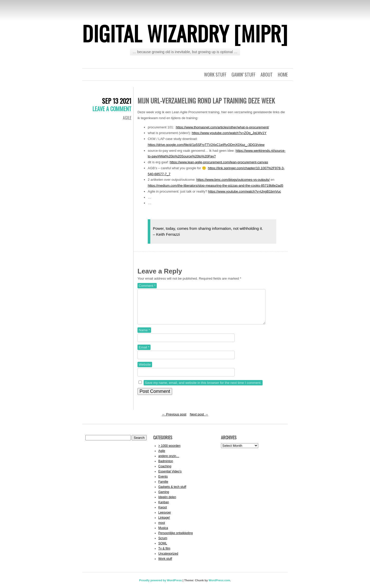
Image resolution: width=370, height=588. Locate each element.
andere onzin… (169, 462)
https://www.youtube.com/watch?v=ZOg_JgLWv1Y (229, 133)
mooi (162, 529)
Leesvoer (165, 519)
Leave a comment (112, 109)
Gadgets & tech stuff (172, 493)
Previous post (174, 420)
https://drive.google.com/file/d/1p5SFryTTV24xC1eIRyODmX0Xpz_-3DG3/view (206, 145)
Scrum (163, 544)
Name (144, 336)
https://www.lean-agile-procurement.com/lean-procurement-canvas (219, 162)
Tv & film (164, 555)
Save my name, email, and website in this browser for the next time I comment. (203, 389)
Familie (163, 488)
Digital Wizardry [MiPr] (185, 33)
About (267, 74)
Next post (199, 420)
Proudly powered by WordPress (160, 586)
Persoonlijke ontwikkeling (175, 539)
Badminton (166, 467)
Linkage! (164, 524)
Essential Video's (170, 478)
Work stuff (215, 74)
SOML (163, 549)
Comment (147, 286)
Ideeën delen (167, 503)
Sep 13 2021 (117, 101)
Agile (127, 118)
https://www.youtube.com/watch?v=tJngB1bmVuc (245, 191)
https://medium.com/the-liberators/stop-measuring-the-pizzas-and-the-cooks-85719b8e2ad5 (216, 186)
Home (283, 74)
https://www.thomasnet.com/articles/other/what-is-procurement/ (222, 127)
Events (163, 483)
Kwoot (163, 514)
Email (144, 353)
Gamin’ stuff (243, 74)
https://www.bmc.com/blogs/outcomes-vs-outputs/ (233, 180)
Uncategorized (168, 560)
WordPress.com (219, 586)
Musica (163, 534)
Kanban (164, 508)
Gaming (164, 498)
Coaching (165, 472)
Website (145, 371)
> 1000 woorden (169, 452)
